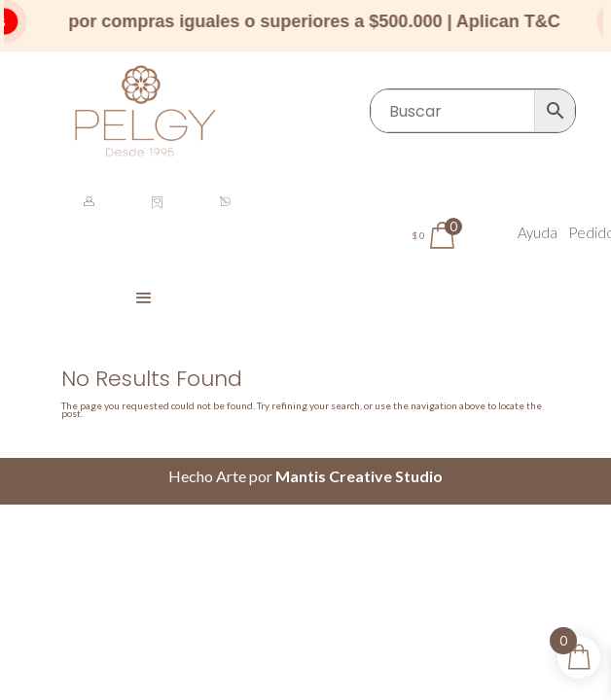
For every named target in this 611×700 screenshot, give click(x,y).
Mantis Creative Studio (359, 476)
